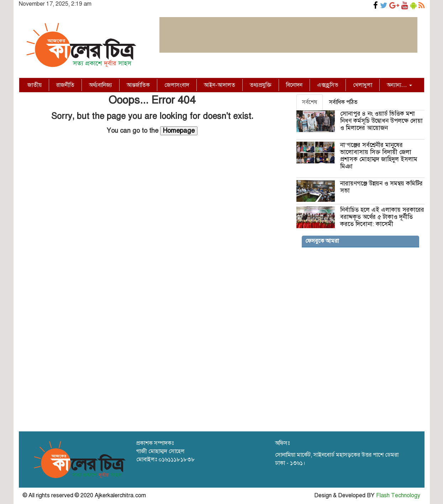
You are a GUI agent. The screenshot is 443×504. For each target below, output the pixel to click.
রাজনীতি (65, 85)
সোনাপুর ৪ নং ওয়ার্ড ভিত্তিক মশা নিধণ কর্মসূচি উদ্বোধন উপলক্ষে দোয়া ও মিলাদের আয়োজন (381, 121)
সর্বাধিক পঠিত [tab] (343, 102)
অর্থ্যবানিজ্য (101, 85)
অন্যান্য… (399, 85)
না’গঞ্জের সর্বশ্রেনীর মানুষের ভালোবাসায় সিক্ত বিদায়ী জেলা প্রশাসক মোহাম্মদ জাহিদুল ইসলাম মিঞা (379, 156)
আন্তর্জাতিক (138, 85)
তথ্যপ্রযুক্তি (261, 85)
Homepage (179, 131)
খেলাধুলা (363, 85)
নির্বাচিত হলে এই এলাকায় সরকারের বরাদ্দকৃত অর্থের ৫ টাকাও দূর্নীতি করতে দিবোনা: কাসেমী (382, 217)
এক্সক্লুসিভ (328, 85)
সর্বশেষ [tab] (310, 102)
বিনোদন (294, 85)
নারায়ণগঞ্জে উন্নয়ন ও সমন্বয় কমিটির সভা (381, 187)
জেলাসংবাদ (177, 85)
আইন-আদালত (220, 85)
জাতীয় (35, 85)
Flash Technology (398, 495)
